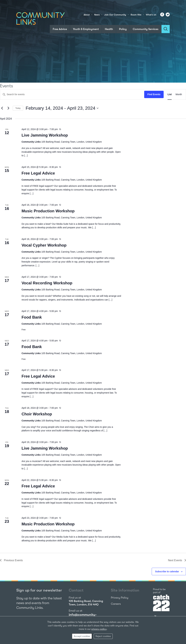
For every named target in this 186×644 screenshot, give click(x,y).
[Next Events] (8, 108)
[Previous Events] (2, 108)
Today (18, 108)
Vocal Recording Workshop (47, 283)
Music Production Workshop (48, 211)
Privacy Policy (120, 598)
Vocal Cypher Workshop (44, 245)
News (97, 15)
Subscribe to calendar (167, 571)
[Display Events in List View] (170, 94)
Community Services (146, 29)
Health (109, 29)
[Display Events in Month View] (179, 94)
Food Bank (32, 317)
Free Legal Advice (38, 173)
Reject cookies (103, 636)
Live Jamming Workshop (45, 135)
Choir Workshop (37, 414)
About (87, 15)
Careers (116, 604)
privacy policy (99, 629)
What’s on (151, 15)
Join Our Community (115, 15)
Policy (123, 29)
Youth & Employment (86, 29)
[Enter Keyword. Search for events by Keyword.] (72, 94)
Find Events (154, 94)
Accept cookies (82, 636)
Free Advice (60, 29)
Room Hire (136, 15)
